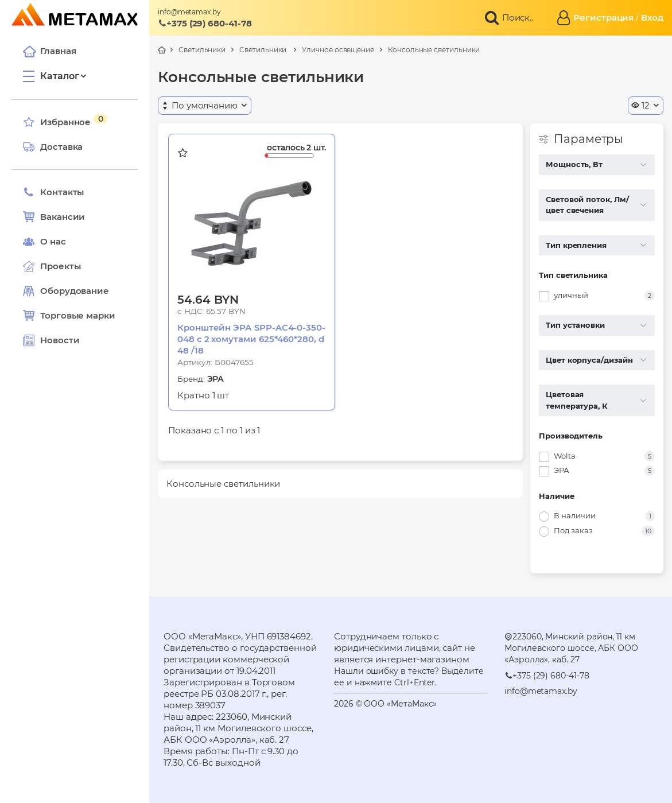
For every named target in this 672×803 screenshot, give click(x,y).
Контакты (53, 192)
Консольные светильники (434, 50)
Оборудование (75, 291)
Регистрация (603, 18)
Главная (49, 51)
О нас (44, 242)
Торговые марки (69, 316)
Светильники (202, 50)
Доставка (53, 147)
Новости (51, 340)
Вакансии (54, 217)
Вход (652, 18)
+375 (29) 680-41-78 (205, 23)
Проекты (60, 266)
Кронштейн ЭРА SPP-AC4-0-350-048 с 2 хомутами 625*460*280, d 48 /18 (251, 339)
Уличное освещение (338, 50)
